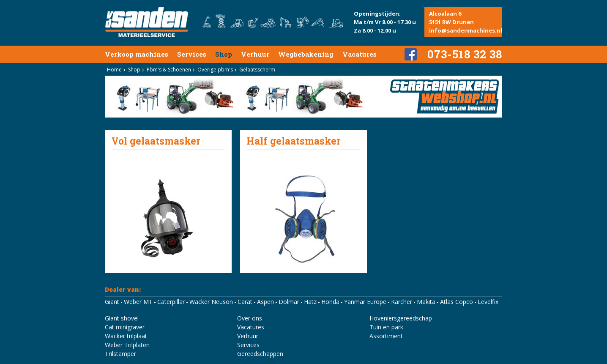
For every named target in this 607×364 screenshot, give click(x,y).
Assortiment (386, 336)
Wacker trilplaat (126, 336)
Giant (112, 302)
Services (192, 54)
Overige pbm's (215, 70)
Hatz (310, 302)
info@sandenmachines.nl (466, 30)
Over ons (250, 318)
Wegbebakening (306, 54)
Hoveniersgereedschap (401, 318)
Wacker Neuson (211, 302)
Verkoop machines (137, 54)
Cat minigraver (125, 327)
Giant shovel (122, 318)
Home (114, 70)
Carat (245, 302)
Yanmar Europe (365, 302)
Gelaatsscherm (257, 70)
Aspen (265, 302)
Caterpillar (171, 302)
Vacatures (360, 54)
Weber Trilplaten (127, 345)
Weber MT (138, 302)
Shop (224, 54)
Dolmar (289, 302)
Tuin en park (386, 327)
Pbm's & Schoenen (169, 70)
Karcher (402, 302)
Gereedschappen (260, 354)
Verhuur (255, 54)
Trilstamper (120, 354)
